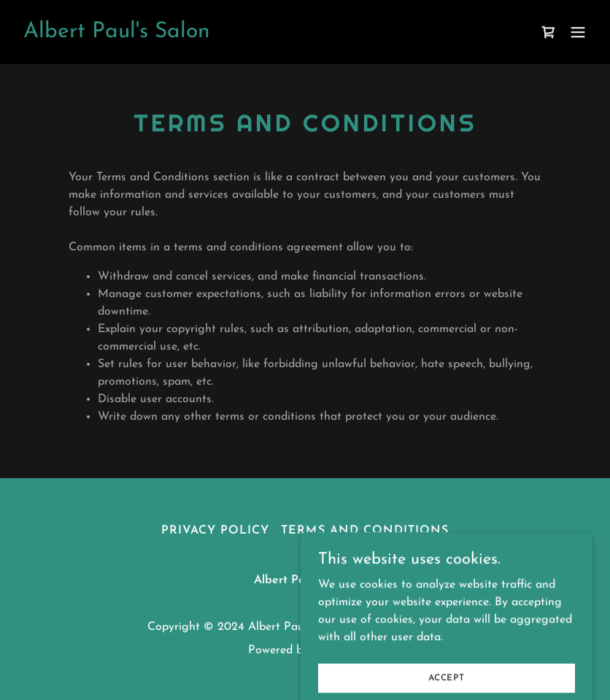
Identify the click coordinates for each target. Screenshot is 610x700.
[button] (578, 32)
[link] (117, 34)
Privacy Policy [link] (215, 531)
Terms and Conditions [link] (364, 531)
